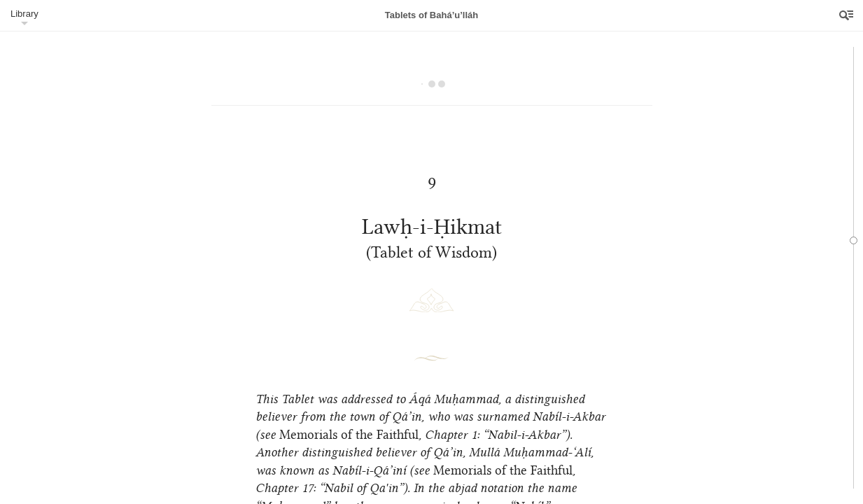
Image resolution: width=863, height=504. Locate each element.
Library (24, 14)
